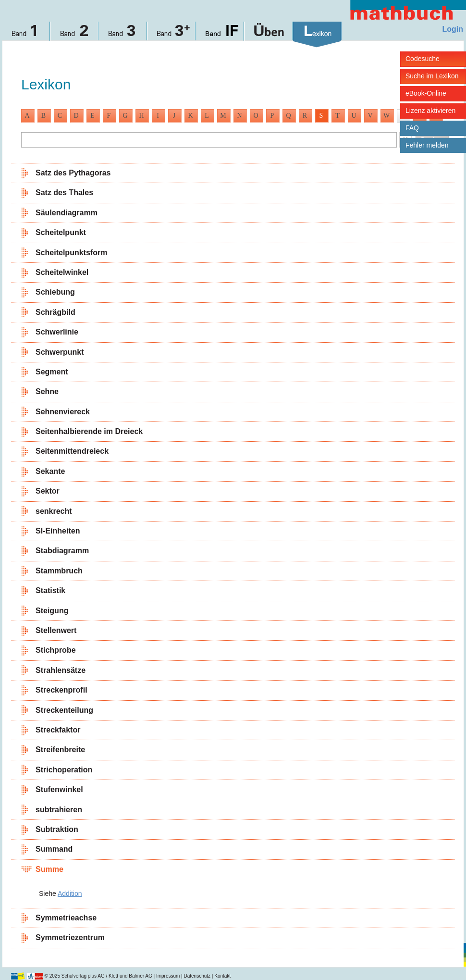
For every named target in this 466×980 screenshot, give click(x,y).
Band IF (220, 35)
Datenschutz (197, 976)
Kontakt (222, 976)
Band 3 (123, 35)
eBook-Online (426, 93)
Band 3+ (172, 35)
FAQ (412, 128)
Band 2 (75, 35)
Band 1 (26, 35)
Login (453, 29)
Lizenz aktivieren (430, 111)
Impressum (168, 976)
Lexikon (317, 35)
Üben (269, 35)
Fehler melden (427, 145)
